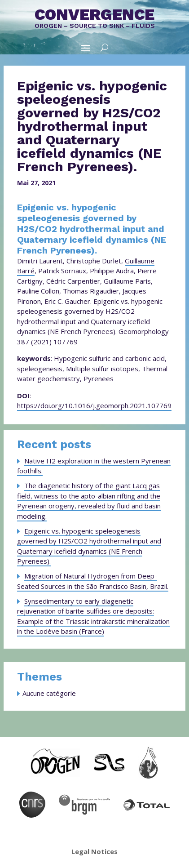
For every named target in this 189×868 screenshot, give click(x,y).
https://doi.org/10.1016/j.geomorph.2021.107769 (94, 405)
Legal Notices (94, 851)
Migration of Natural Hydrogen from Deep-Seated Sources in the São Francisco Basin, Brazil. (93, 581)
